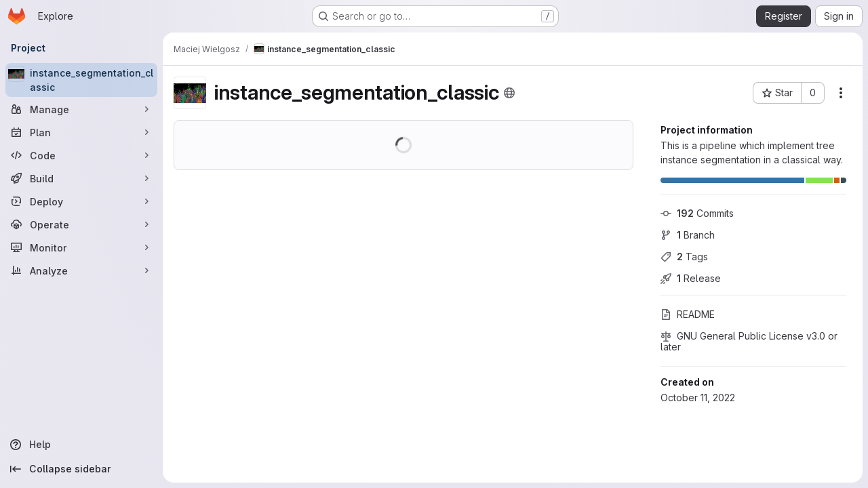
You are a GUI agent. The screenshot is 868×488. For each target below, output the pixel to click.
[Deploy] (81, 201)
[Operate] (81, 224)
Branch (688, 235)
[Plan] (81, 132)
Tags (684, 257)
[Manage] (81, 109)
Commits (697, 213)
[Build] (81, 178)
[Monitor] (81, 247)
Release (691, 278)
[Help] (81, 445)
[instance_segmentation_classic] (81, 80)
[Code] (81, 155)
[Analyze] (81, 270)
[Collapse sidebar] (81, 469)
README (688, 314)
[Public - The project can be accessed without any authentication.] (509, 93)
